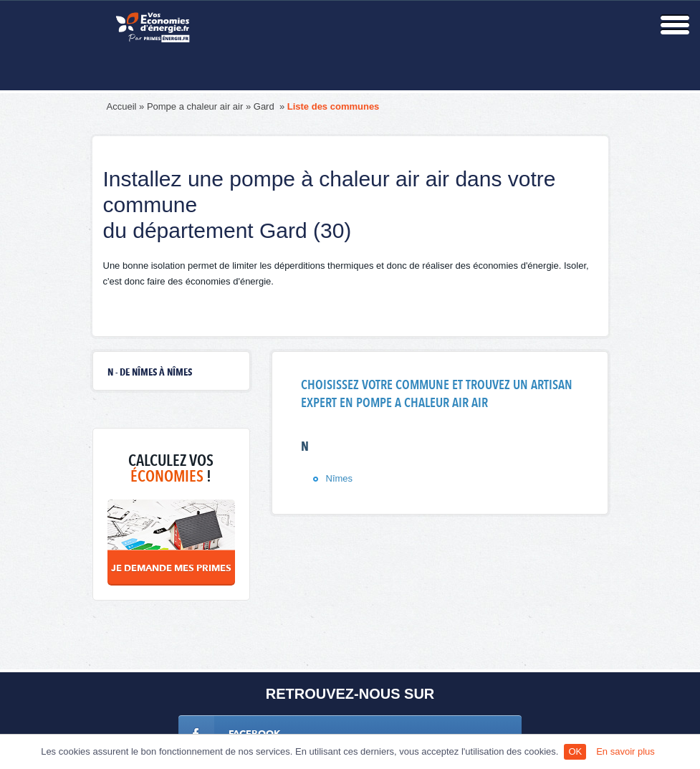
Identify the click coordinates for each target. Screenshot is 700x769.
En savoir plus (625, 751)
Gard (265, 106)
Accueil (122, 106)
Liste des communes (334, 106)
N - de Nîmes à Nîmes (150, 373)
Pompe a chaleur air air (195, 106)
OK (575, 751)
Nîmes (340, 478)
